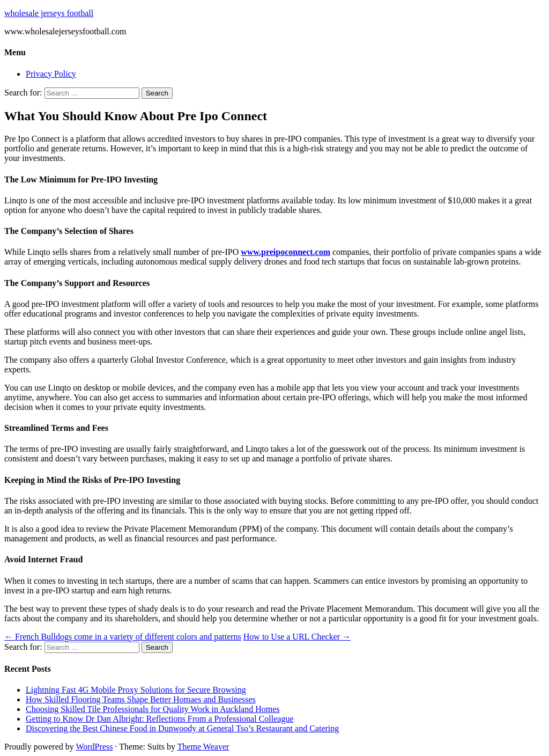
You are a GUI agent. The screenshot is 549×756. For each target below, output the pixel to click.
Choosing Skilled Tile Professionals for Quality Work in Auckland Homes (153, 709)
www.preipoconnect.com (285, 252)
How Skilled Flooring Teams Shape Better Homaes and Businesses (141, 699)
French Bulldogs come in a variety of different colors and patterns (123, 637)
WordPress (94, 747)
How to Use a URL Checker (297, 637)
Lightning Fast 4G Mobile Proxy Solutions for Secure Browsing (136, 690)
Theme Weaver (203, 747)
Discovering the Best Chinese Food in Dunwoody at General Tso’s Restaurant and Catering (182, 728)
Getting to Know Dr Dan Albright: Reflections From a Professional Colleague (159, 719)
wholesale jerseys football (49, 13)
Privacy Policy (51, 74)
